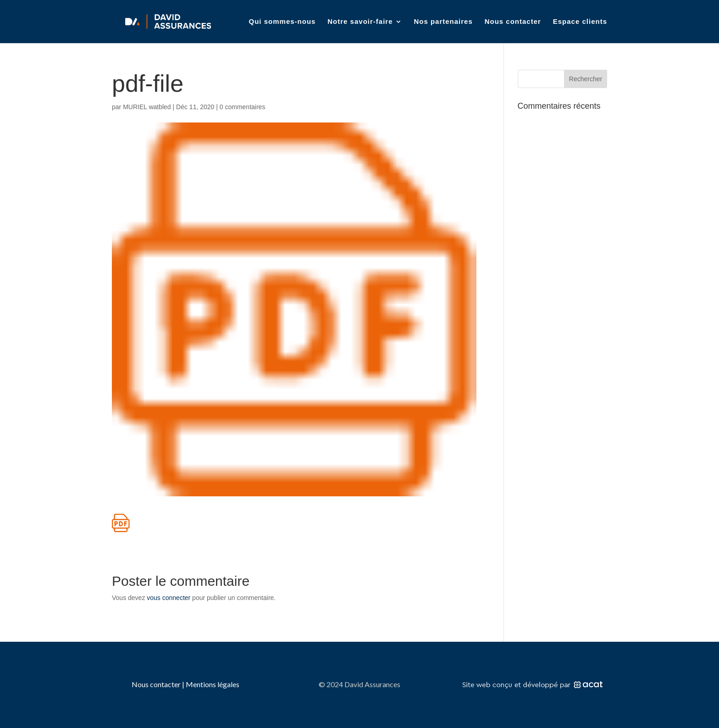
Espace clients (580, 22)
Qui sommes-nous (282, 22)
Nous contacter (513, 22)
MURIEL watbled (147, 107)
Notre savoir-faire (360, 22)
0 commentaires (243, 107)
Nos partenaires (443, 22)
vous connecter (169, 598)
